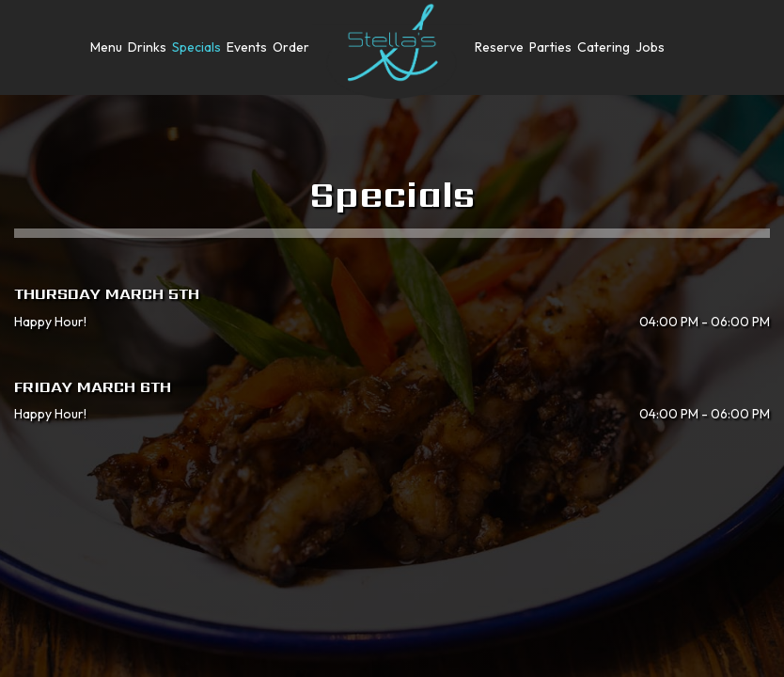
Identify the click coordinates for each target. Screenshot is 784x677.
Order (291, 47)
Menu (106, 47)
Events (247, 47)
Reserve (499, 47)
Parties (550, 47)
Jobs (650, 47)
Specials (196, 47)
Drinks (147, 47)
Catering (604, 47)
